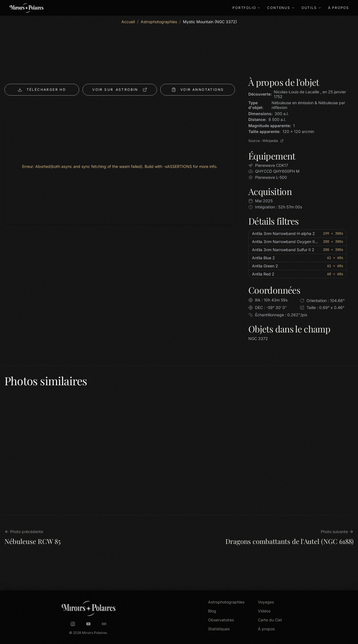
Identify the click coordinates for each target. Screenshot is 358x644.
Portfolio (246, 8)
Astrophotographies (159, 22)
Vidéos (264, 611)
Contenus (281, 8)
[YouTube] (88, 624)
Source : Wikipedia (266, 141)
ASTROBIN (120, 90)
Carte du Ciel (270, 620)
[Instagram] (73, 624)
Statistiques (219, 629)
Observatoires (221, 620)
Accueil (128, 22)
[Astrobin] (104, 624)
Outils (311, 8)
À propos (339, 8)
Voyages (266, 602)
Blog (212, 611)
